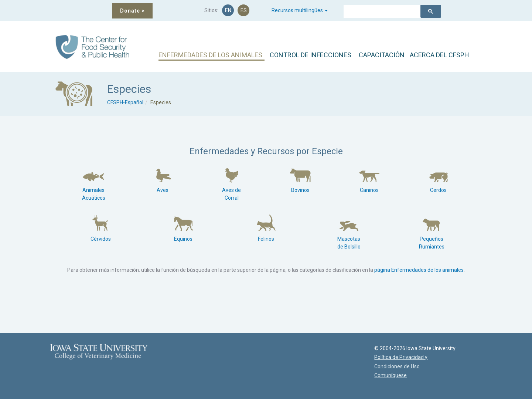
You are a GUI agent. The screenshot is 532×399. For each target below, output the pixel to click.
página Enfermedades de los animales (419, 270)
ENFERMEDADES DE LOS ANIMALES (210, 55)
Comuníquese (389, 375)
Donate (132, 11)
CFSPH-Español (125, 102)
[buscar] (379, 12)
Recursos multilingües (300, 10)
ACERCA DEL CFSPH (439, 55)
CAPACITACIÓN (382, 55)
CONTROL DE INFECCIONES (311, 55)
